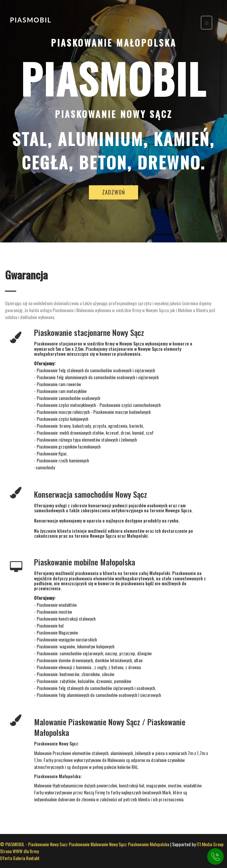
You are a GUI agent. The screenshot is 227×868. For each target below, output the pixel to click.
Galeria (19, 858)
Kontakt (33, 858)
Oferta (6, 858)
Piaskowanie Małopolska (149, 844)
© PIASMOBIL (12, 844)
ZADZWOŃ (113, 193)
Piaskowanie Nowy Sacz (48, 844)
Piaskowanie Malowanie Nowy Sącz (98, 844)
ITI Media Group (210, 844)
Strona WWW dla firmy (19, 851)
